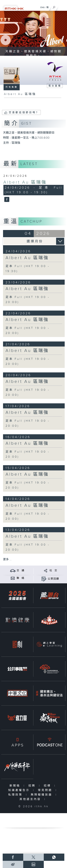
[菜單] (62, 6)
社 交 (53, 571)
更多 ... (7, 560)
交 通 (21, 571)
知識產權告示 (20, 790)
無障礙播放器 (42, 795)
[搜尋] (54, 6)
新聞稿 (16, 786)
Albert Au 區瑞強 (25, 182)
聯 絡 (21, 578)
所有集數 (12, 87)
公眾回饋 (53, 579)
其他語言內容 (31, 799)
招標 (48, 786)
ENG (43, 7)
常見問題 (46, 790)
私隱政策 (16, 795)
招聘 (33, 786)
